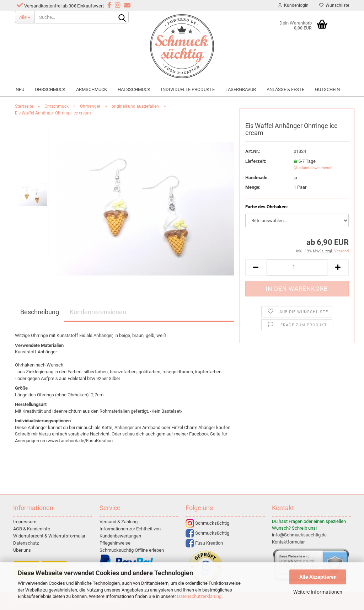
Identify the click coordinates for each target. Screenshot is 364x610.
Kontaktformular (288, 542)
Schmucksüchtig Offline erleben (132, 550)
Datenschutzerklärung (199, 596)
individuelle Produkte (188, 89)
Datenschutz (26, 543)
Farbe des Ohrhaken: (267, 207)
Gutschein (327, 89)
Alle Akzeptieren (318, 577)
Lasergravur (241, 89)
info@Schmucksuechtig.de (299, 535)
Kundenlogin (293, 5)
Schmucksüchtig (207, 523)
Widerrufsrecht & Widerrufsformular (49, 536)
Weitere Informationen (318, 592)
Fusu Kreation (204, 543)
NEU (20, 89)
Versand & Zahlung (119, 522)
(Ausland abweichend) (313, 168)
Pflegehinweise (115, 543)
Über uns (22, 550)
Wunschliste (334, 5)
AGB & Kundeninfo (32, 529)
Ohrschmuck (50, 89)
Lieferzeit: (256, 161)
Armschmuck (92, 89)
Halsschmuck (134, 89)
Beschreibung (40, 312)
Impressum (25, 522)
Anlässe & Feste (285, 89)
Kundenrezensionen (98, 312)
